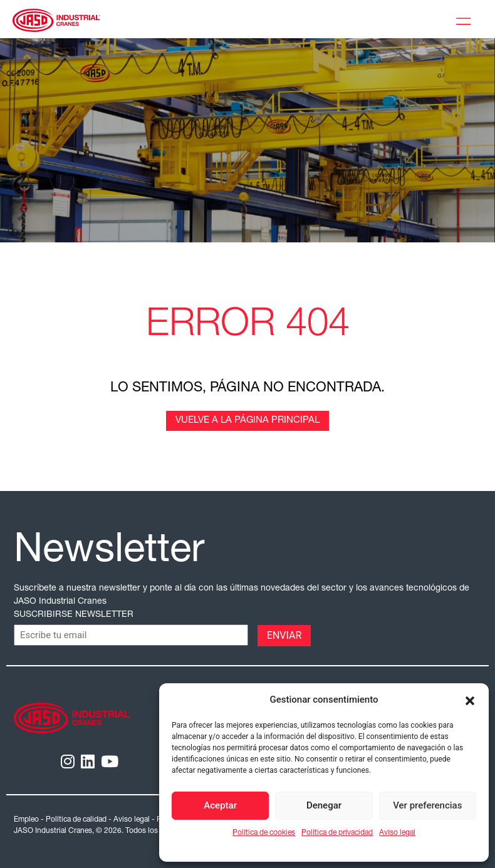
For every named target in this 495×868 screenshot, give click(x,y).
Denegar (324, 805)
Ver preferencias (427, 805)
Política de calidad (76, 820)
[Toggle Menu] (466, 19)
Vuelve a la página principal (247, 421)
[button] (470, 700)
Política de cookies (264, 833)
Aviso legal (397, 833)
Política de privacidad (337, 833)
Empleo (26, 820)
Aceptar (220, 805)
